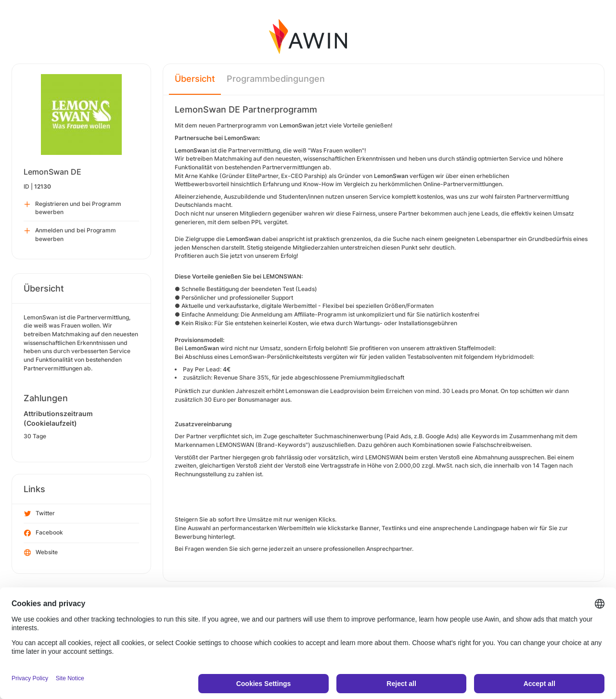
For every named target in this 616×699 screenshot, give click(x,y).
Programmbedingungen (276, 79)
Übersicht (195, 79)
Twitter (39, 514)
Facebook (44, 533)
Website (41, 553)
